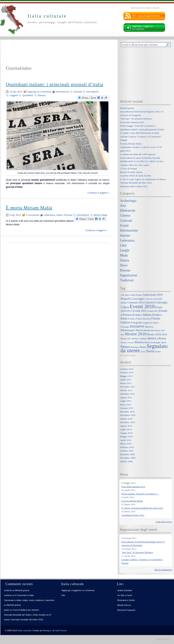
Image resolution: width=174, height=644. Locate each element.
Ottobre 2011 (126, 390)
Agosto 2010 (126, 426)
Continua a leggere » (98, 193)
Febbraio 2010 (127, 447)
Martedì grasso (127, 108)
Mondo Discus (124, 605)
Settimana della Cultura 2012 (134, 186)
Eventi (124, 225)
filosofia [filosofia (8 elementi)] (147, 319)
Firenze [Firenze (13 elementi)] (156, 318)
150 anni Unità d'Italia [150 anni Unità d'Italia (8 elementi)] (131, 295)
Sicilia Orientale (125, 590)
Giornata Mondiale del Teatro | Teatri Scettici (25, 615)
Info (63, 595)
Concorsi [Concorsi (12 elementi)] (150, 302)
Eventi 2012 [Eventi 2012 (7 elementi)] (153, 311)
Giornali (78, 92)
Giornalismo (92, 92)
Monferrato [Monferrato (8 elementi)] (149, 330)
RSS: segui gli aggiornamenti (146, 16)
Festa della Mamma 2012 (132, 122)
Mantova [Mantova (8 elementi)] (149, 327)
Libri (123, 245)
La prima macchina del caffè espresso (138, 154)
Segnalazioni (129, 275)
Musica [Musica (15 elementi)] (139, 342)
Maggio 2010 (126, 436)
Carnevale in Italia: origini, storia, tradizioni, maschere (29, 600)
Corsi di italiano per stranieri (26, 610)
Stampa (42, 95)
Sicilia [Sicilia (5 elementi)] (143, 352)
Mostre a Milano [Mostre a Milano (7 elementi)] (139, 339)
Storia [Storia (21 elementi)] (150, 351)
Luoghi (125, 250)
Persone (68, 215)
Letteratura (49, 215)
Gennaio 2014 (127, 369)
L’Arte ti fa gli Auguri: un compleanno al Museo (143, 179)
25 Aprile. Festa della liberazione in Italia (140, 133)
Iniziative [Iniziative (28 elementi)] (137, 326)
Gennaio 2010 (127, 451)
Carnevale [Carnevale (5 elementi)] (149, 299)
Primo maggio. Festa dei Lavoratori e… (139, 126)
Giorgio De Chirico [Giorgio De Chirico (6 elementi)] (151, 323)
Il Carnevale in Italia (24, 595)
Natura (124, 260)
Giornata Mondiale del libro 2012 (136, 183)
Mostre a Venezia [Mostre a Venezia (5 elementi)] (127, 343)
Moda (124, 255)
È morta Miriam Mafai (29, 208)
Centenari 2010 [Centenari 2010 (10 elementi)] (136, 302)
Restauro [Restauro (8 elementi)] (135, 347)
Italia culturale (24, 630)
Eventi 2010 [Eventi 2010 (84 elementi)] (142, 306)
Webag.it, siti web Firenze (55, 630)
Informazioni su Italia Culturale (145, 8)
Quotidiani (28, 95)
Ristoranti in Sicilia (126, 600)
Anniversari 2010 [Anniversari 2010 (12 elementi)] (153, 295)
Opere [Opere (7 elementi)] (164, 342)
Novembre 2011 (128, 387)
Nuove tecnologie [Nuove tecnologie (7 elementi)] (152, 342)
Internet (125, 236)
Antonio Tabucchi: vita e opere (135, 165)
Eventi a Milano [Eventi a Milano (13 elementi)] (142, 315)
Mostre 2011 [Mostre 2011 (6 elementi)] (126, 339)
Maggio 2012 (126, 376)
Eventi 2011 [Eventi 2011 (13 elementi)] (140, 311)
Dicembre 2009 (127, 454)
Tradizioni (127, 280)
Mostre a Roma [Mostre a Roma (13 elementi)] (157, 338)
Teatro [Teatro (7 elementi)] (158, 352)
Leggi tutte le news (164, 522)
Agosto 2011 (126, 397)
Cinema (125, 215)
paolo (7, 610)
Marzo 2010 (126, 444)
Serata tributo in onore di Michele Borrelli (140, 158)
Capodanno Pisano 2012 (133, 515)
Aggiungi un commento (39, 92)
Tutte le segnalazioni (163, 570)
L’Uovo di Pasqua (128, 168)
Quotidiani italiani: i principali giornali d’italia (55, 84)
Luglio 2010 (126, 429)
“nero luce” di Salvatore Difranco (136, 119)
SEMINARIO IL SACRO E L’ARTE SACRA (142, 161)
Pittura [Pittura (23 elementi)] (125, 347)
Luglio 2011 (126, 401)
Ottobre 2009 (126, 461)
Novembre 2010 (128, 415)
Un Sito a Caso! (125, 595)
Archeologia (128, 201)
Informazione (62, 92)
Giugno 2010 (126, 433)
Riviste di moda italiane (131, 172)
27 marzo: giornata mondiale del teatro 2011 (142, 508)
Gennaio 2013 (127, 372)
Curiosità (126, 221)
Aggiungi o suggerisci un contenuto (142, 27)
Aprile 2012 (126, 380)
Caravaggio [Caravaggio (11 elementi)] (138, 299)
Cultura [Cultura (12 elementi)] (125, 307)
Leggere (14, 95)
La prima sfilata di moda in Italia (136, 176)
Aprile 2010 (126, 440)
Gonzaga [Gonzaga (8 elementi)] (125, 327)
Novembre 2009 (128, 458)
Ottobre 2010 (126, 419)
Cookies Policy (162, 639)
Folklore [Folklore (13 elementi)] (126, 322)
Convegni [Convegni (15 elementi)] (161, 302)
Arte (123, 206)
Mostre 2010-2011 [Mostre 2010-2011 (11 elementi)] (157, 334)
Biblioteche (128, 211)
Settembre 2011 (127, 394)
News (59, 215)
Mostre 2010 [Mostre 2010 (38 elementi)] (136, 334)
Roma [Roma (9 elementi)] (143, 347)
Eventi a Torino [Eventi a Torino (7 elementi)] (135, 319)
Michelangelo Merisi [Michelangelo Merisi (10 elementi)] (132, 330)
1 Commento (33, 215)
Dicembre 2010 (127, 412)
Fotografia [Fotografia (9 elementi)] (137, 323)
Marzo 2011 (126, 405)
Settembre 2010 (127, 422)
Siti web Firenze (128, 355)
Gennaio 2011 (127, 408)
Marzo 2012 (126, 383)
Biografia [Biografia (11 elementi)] (126, 299)
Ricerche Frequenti (126, 610)
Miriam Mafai (100, 215)
